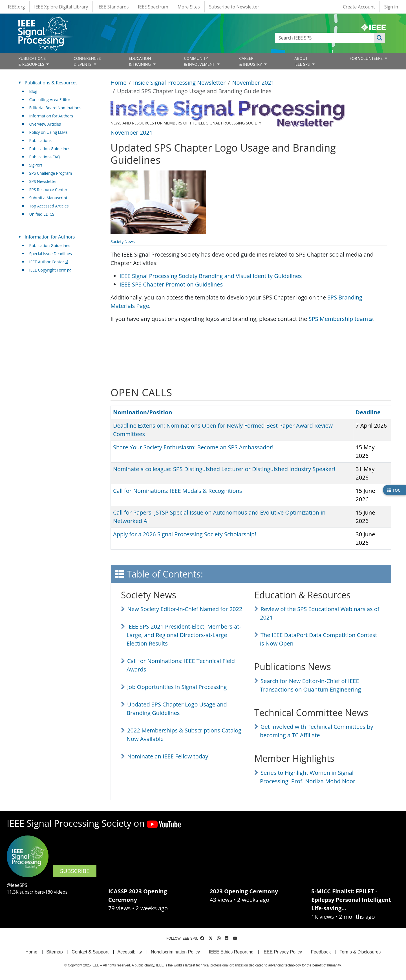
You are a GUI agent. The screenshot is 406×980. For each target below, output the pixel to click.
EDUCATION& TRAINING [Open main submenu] (140, 61)
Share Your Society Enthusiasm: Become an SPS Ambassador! (193, 447)
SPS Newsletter (43, 181)
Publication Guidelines (50, 149)
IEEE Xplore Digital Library (61, 7)
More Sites (189, 7)
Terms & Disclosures (360, 952)
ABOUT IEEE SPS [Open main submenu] (303, 61)
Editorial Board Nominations (55, 108)
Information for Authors (51, 116)
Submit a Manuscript (48, 198)
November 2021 (253, 83)
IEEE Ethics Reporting (231, 952)
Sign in (391, 7)
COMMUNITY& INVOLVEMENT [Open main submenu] (200, 61)
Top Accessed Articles (49, 206)
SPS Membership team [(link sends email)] (341, 319)
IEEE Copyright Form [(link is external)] (50, 270)
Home (119, 83)
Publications (40, 140)
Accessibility (130, 952)
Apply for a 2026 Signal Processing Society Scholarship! (185, 534)
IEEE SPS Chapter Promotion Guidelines (171, 284)
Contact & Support (90, 952)
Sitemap (55, 952)
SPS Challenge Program (51, 173)
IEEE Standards (113, 7)
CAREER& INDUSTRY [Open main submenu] (251, 61)
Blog (33, 91)
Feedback (321, 952)
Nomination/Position (143, 412)
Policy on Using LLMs (48, 132)
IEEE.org (16, 7)
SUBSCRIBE (75, 871)
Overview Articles (45, 124)
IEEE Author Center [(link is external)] (49, 262)
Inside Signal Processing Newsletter (179, 83)
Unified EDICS (42, 214)
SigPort (36, 165)
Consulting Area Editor (50, 99)
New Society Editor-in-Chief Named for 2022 (185, 609)
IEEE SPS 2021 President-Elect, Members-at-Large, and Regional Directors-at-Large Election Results (184, 635)
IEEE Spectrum (153, 7)
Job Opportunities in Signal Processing (177, 687)
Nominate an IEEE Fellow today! (168, 756)
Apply (379, 38)
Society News (123, 241)
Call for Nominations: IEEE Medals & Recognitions (177, 491)
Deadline (371, 412)
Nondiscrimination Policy (175, 952)
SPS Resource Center (48, 190)
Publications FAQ (45, 157)
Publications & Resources (51, 83)
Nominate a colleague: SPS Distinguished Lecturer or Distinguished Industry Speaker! (224, 469)
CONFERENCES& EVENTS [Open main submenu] (87, 61)
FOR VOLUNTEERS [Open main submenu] (367, 58)
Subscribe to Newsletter (234, 7)
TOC (394, 490)
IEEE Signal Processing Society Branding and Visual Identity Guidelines (211, 276)
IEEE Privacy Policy (282, 952)
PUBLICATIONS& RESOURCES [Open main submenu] (32, 61)
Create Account (359, 7)
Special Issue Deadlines (51, 254)
